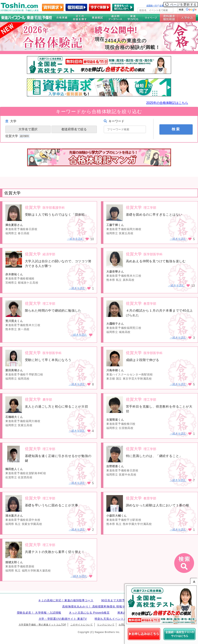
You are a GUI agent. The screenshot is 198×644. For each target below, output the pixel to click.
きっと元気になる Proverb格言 (89, 613)
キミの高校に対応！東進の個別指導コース (66, 600)
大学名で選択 (28, 129)
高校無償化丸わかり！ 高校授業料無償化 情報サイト (96, 606)
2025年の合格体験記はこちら (167, 103)
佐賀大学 (18, 136)
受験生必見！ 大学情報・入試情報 (39, 613)
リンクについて (106, 625)
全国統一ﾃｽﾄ (152, 6)
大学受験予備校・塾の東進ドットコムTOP (42, 625)
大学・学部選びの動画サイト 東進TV (63, 619)
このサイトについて (81, 625)
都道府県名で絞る (74, 129)
